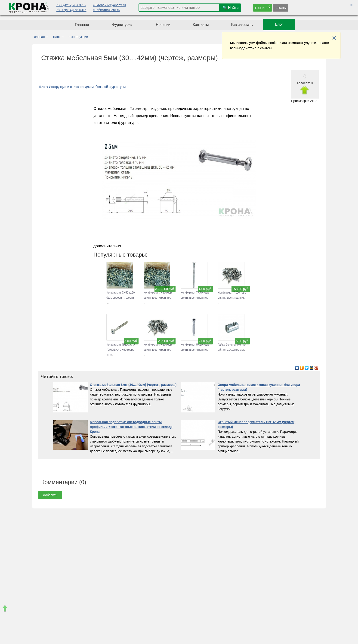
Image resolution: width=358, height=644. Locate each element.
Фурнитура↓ (122, 25)
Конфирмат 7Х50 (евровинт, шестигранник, (158, 293)
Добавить (50, 495)
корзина (262, 7)
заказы (281, 8)
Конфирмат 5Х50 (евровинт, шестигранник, (195, 345)
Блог (279, 25)
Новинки (163, 25)
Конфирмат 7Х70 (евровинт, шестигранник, (195, 293)
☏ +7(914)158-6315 (71, 10)
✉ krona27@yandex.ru (109, 5)
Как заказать (242, 25)
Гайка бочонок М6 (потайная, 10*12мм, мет (232, 345)
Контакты (201, 25)
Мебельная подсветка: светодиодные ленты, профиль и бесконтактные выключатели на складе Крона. (131, 427)
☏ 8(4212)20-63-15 (71, 5)
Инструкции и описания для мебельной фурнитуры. (88, 87)
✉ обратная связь (106, 10)
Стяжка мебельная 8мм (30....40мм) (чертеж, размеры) (133, 385)
